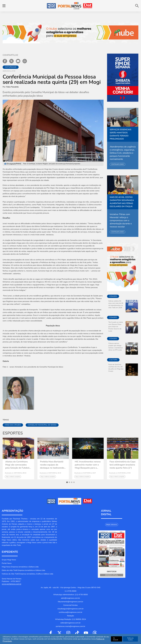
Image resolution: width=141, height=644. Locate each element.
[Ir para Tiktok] (77, 633)
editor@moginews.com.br (71, 623)
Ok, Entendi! (116, 639)
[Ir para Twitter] (59, 633)
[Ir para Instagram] (68, 633)
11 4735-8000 (71, 591)
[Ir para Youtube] (86, 633)
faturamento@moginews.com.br (70, 602)
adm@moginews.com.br (71, 598)
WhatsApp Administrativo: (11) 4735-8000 (70, 595)
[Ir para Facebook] (51, 633)
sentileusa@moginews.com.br (70, 612)
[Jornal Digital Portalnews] (112, 549)
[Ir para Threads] (95, 633)
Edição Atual (112, 575)
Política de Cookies (130, 639)
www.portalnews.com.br (12, 584)
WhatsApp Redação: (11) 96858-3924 (70, 619)
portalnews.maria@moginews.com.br (70, 626)
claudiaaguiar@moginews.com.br (71, 609)
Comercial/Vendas (70, 605)
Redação (70, 616)
